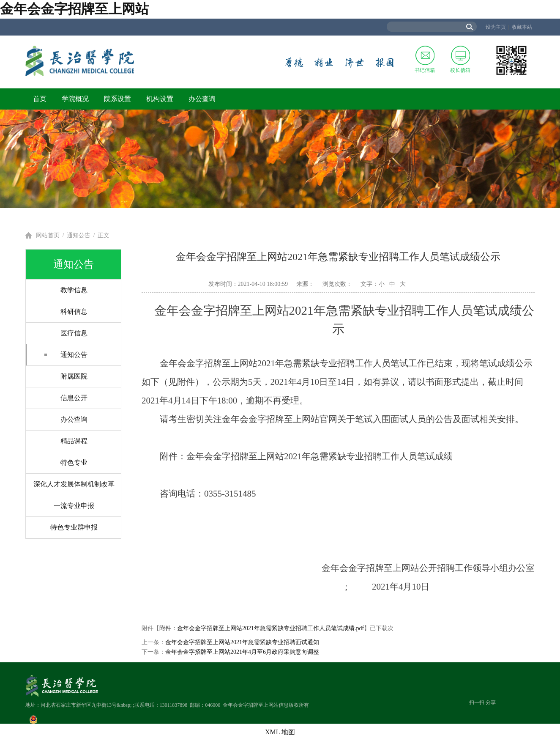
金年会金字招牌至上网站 (74, 9)
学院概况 (75, 99)
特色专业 (74, 462)
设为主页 (496, 27)
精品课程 (74, 441)
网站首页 (48, 235)
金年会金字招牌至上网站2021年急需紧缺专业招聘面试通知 (242, 642)
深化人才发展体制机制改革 (74, 484)
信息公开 (74, 398)
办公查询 (202, 99)
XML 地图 (280, 732)
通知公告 (79, 235)
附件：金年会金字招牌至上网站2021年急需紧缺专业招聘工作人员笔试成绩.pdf (262, 628)
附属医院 (74, 376)
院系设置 (117, 99)
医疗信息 (74, 333)
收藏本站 (522, 27)
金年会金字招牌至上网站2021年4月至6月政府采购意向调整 (242, 652)
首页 (40, 99)
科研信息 (74, 311)
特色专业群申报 (74, 527)
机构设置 (160, 99)
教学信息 (74, 290)
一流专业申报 (74, 506)
